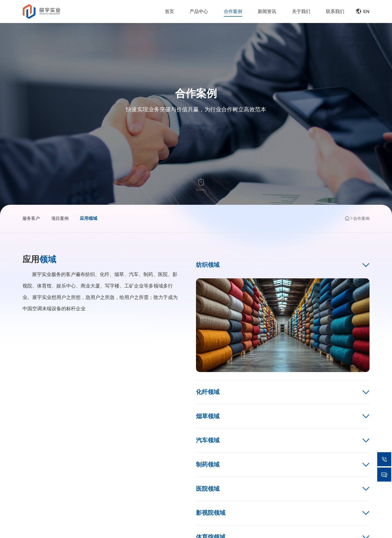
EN (363, 11)
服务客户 (31, 218)
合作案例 (361, 218)
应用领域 (89, 218)
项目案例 (60, 218)
